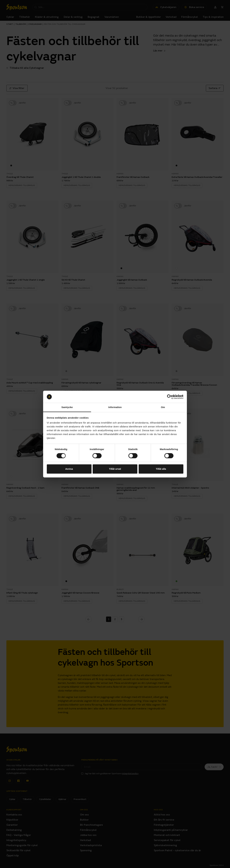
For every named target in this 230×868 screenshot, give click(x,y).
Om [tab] (163, 407)
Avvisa (69, 469)
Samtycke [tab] (67, 407)
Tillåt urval (115, 469)
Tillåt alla (161, 469)
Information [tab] (115, 407)
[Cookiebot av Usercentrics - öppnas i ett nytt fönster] (169, 397)
